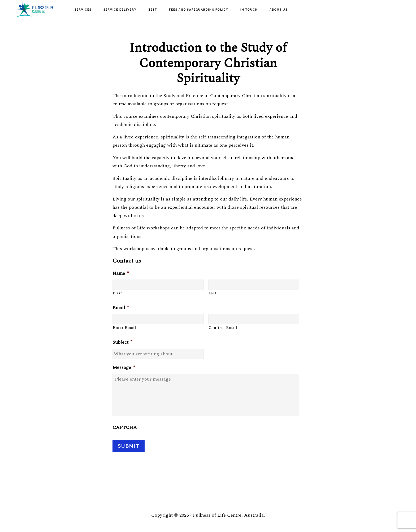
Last (213, 293)
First (117, 293)
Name (121, 273)
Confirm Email (223, 328)
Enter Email (124, 328)
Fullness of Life (34, 9)
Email (121, 308)
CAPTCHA (125, 427)
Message (124, 367)
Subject (122, 342)
